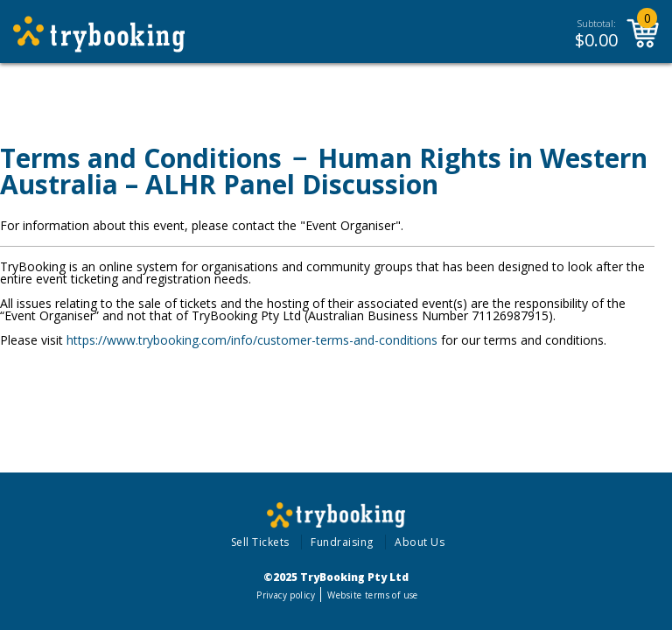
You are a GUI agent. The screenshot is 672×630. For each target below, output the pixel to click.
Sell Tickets (260, 542)
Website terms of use (372, 595)
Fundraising (342, 542)
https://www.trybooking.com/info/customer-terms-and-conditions (252, 340)
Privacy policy (286, 595)
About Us (420, 542)
